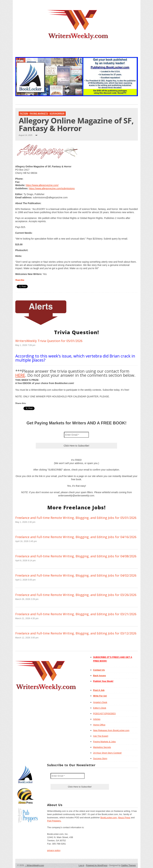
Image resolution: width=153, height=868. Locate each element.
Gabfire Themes (128, 865)
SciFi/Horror (57, 114)
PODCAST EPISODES (104, 714)
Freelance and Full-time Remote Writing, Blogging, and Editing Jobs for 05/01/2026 (76, 518)
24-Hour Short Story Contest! (107, 753)
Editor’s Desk (100, 708)
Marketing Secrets (102, 747)
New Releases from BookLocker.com (111, 730)
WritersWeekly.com (34, 865)
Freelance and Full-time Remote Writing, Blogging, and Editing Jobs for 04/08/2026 (76, 556)
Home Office (99, 725)
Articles (97, 719)
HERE (20, 375)
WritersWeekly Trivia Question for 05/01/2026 (49, 341)
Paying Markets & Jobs (104, 742)
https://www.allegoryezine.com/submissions (52, 188)
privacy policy (54, 850)
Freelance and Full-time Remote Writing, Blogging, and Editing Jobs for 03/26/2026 (76, 595)
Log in (81, 865)
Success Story (100, 758)
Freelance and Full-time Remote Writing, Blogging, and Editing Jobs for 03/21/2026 (76, 614)
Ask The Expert (101, 736)
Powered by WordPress (97, 865)
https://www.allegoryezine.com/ (42, 185)
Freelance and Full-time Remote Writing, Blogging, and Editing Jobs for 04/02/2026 (76, 575)
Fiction (24, 114)
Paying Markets (39, 114)
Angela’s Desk (100, 702)
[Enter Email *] (76, 435)
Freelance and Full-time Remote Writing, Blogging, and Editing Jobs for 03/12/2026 (76, 633)
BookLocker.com (109, 818)
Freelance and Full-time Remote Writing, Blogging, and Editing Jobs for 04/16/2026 (76, 537)
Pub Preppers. (54, 821)
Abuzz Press (124, 818)
